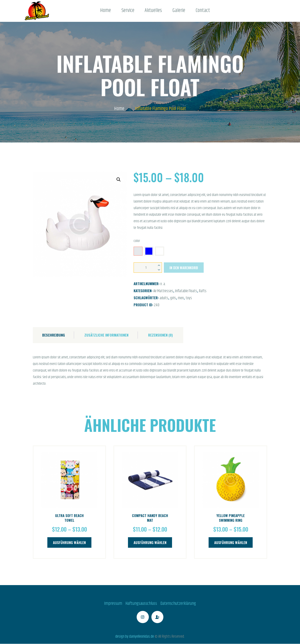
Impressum (113, 604)
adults (164, 298)
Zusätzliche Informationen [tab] (106, 335)
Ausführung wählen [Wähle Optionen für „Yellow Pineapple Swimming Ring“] (231, 542)
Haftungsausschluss (141, 604)
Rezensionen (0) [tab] (160, 335)
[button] (119, 180)
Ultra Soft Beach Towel (69, 518)
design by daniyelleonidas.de (135, 636)
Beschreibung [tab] (54, 335)
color (137, 241)
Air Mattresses (163, 291)
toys (189, 298)
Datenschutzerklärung (178, 604)
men (181, 298)
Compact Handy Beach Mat (150, 518)
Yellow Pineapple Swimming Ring (231, 518)
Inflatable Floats (186, 291)
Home (119, 109)
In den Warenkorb (184, 268)
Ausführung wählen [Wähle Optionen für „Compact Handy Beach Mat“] (150, 542)
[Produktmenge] (148, 268)
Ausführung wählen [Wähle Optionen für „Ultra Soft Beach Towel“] (69, 542)
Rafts (203, 291)
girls (173, 298)
